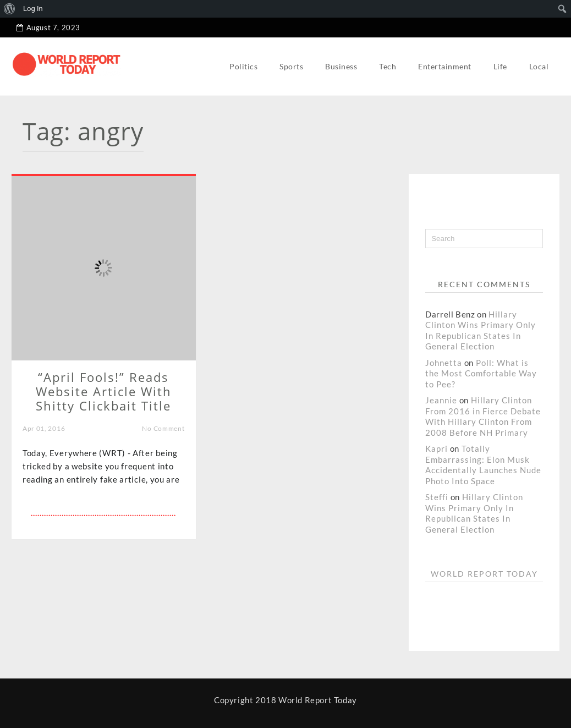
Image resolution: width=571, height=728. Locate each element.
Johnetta (444, 363)
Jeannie (441, 400)
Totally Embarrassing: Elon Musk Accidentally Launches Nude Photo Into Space (483, 465)
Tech (388, 66)
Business (341, 66)
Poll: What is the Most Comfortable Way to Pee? (481, 373)
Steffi (437, 497)
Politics (243, 66)
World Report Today (484, 574)
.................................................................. (103, 513)
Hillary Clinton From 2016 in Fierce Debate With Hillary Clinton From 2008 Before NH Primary (483, 416)
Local (539, 66)
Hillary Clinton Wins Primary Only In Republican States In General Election (481, 330)
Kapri (437, 448)
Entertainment (445, 66)
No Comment (163, 428)
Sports (291, 66)
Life (500, 66)
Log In (33, 9)
